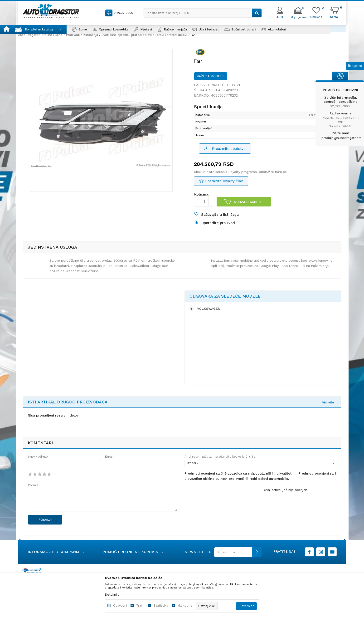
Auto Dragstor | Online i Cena (40, 35)
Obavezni (120, 606)
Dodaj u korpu (247, 202)
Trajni (140, 606)
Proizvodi (73, 35)
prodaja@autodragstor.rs (341, 138)
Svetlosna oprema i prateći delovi (127, 35)
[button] (202, 13)
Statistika (161, 606)
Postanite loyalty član (224, 181)
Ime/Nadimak (38, 457)
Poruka (33, 485)
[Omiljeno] (316, 17)
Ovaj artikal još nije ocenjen (286, 490)
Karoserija (91, 35)
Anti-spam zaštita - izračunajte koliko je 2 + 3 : (220, 457)
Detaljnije (112, 594)
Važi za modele (211, 76)
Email (109, 457)
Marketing (185, 606)
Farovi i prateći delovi (171, 35)
